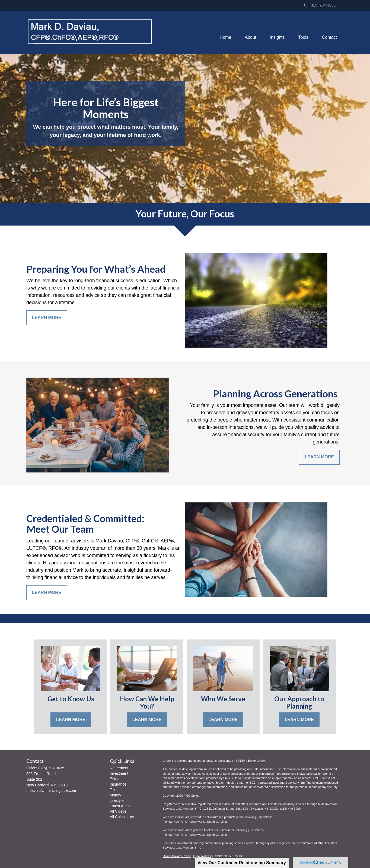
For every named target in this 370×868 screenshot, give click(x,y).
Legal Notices (202, 856)
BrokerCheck (257, 761)
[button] (251, 33)
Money (116, 795)
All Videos (118, 811)
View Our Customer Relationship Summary (242, 863)
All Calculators (122, 817)
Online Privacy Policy (177, 856)
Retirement (119, 768)
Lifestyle (117, 801)
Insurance (118, 784)
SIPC (198, 809)
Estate (115, 779)
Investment (119, 773)
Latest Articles (122, 806)
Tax (113, 790)
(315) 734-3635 (320, 5)
